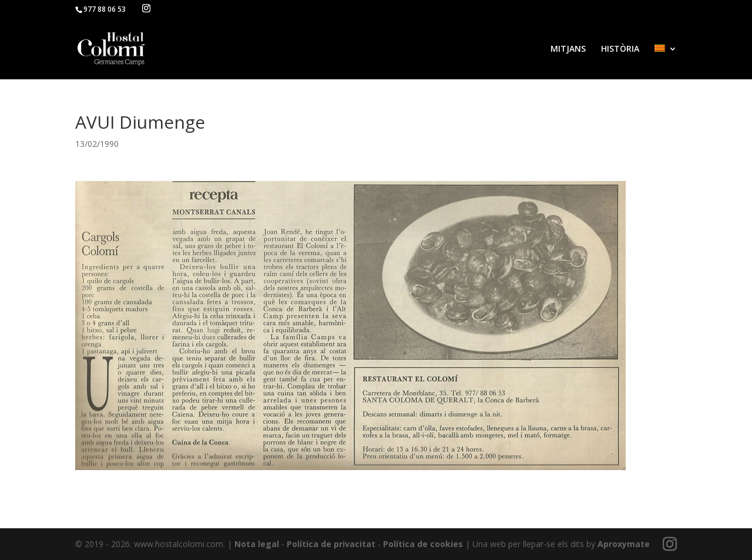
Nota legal (257, 544)
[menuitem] (666, 62)
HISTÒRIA (620, 49)
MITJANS (568, 49)
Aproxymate (624, 544)
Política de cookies (423, 544)
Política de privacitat (331, 544)
